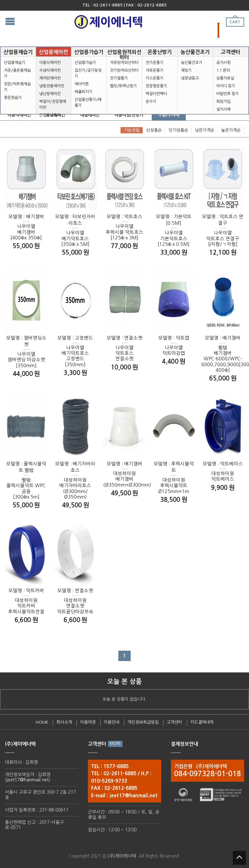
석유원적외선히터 (124, 63)
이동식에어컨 (50, 63)
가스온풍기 (154, 78)
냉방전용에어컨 (52, 86)
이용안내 (112, 722)
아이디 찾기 (226, 86)
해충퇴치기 (83, 92)
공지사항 (223, 63)
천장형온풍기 (156, 86)
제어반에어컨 (50, 78)
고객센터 (174, 722)
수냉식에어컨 (50, 70)
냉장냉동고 (190, 78)
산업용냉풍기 (50, 115)
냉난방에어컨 (50, 94)
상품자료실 (225, 78)
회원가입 (223, 102)
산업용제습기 (15, 63)
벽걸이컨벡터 (156, 94)
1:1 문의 (223, 70)
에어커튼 (82, 84)
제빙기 (186, 70)
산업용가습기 (85, 63)
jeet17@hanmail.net (28, 780)
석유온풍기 (154, 70)
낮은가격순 (205, 130)
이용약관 (88, 722)
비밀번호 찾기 (227, 94)
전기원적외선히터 (124, 70)
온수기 (151, 102)
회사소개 (64, 722)
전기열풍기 (119, 78)
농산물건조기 (192, 63)
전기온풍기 (154, 63)
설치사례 (223, 109)
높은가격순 (231, 130)
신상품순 (154, 130)
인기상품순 (178, 130)
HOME (42, 722)
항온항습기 (13, 98)
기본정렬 (132, 130)
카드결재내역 (202, 722)
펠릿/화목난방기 (123, 86)
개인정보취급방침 (143, 722)
